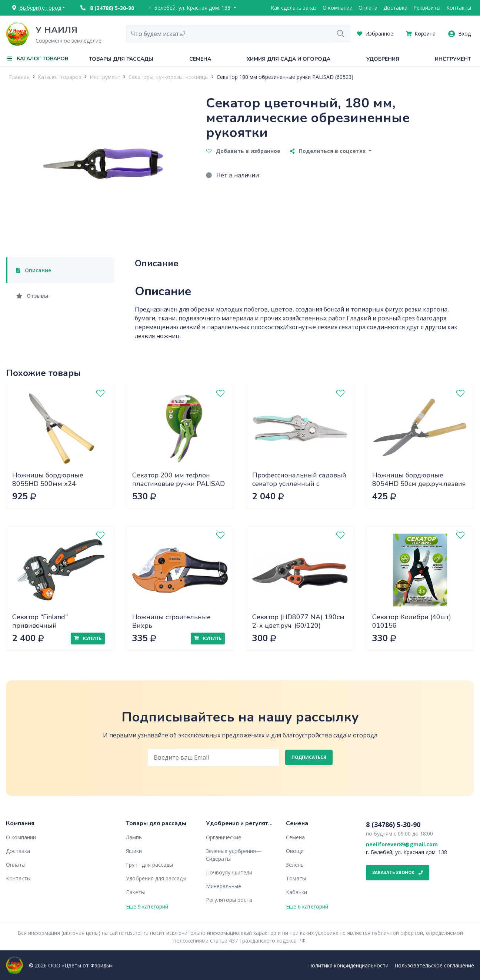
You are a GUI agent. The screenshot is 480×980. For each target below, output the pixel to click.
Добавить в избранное (243, 151)
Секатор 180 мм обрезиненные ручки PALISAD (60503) (285, 77)
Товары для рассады (121, 59)
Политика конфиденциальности (348, 965)
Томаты (296, 878)
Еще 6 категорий (307, 906)
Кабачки (296, 892)
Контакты (459, 8)
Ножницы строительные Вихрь (171, 621)
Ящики (134, 851)
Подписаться (309, 757)
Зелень (295, 865)
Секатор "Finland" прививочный (40, 621)
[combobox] (229, 34)
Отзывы (32, 296)
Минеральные (224, 886)
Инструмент (453, 59)
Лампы (134, 837)
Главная (19, 77)
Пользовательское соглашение (434, 965)
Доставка (395, 8)
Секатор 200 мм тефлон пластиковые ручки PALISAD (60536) (179, 484)
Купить (88, 638)
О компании (338, 8)
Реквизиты (427, 8)
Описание (34, 270)
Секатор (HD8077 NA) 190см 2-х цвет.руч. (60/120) (298, 621)
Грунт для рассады (149, 865)
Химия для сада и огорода (289, 59)
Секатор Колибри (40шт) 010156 (412, 621)
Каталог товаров (60, 77)
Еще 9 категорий (147, 906)
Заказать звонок (398, 872)
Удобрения (383, 59)
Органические (224, 837)
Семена (200, 59)
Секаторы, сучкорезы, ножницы (169, 77)
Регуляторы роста (229, 900)
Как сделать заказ (294, 8)
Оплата (368, 8)
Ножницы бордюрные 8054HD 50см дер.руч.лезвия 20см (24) (419, 484)
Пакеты (135, 892)
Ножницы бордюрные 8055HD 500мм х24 (48, 479)
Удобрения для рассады (156, 878)
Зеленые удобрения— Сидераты (234, 855)
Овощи (295, 851)
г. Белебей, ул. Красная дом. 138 (191, 8)
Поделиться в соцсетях (329, 151)
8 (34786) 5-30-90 (107, 8)
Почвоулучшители (229, 872)
